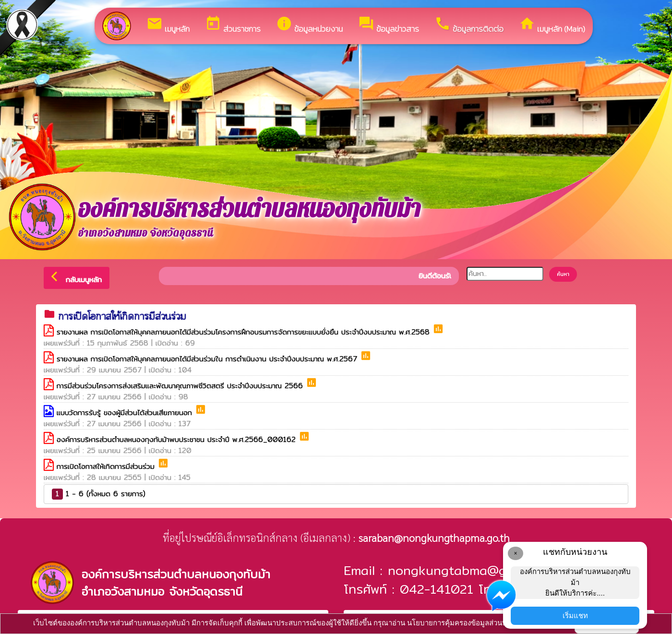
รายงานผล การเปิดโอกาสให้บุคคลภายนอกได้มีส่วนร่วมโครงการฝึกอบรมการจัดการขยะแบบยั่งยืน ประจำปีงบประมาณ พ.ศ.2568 (245, 332)
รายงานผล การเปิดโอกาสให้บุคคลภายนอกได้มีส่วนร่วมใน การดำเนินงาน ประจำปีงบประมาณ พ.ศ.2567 (208, 359)
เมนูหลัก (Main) (552, 25)
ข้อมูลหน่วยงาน (309, 25)
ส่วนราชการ (233, 25)
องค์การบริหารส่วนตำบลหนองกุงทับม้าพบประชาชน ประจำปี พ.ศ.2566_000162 (178, 439)
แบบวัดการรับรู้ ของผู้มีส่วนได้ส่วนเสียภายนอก (126, 413)
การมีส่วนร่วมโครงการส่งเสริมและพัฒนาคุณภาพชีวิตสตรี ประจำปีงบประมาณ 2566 (181, 386)
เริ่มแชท (575, 616)
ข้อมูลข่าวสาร (389, 25)
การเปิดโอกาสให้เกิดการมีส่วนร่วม (107, 466)
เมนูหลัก (168, 25)
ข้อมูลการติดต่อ (469, 25)
